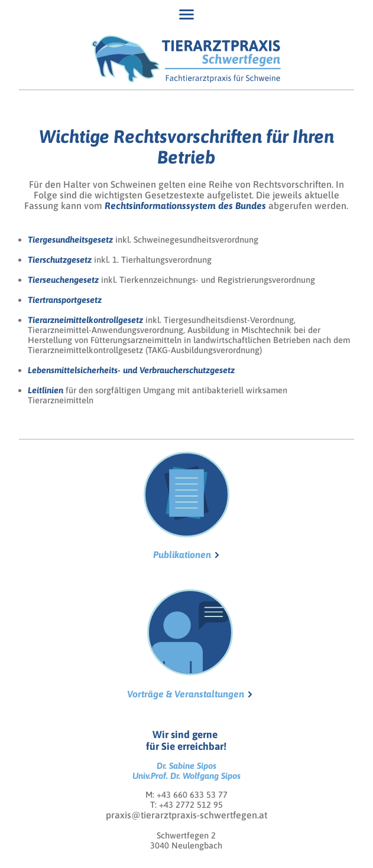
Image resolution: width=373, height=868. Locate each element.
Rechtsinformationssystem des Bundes (185, 205)
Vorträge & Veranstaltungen (186, 644)
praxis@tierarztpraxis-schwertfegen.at (186, 815)
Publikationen (186, 506)
